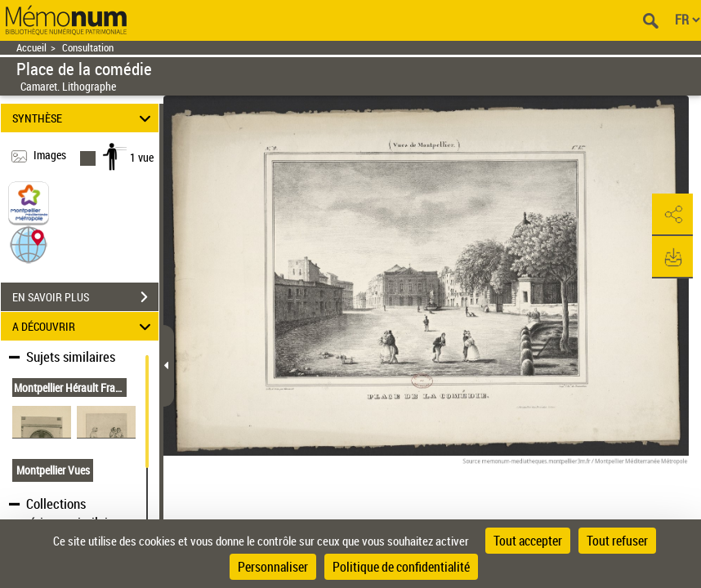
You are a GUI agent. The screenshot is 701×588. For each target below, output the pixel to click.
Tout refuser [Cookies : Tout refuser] (617, 541)
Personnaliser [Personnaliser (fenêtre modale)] (273, 567)
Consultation (88, 48)
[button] (29, 244)
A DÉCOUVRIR (84, 326)
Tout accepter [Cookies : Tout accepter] (528, 541)
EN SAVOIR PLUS (85, 297)
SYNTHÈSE (84, 118)
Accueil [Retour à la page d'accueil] (31, 48)
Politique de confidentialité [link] (401, 567)
